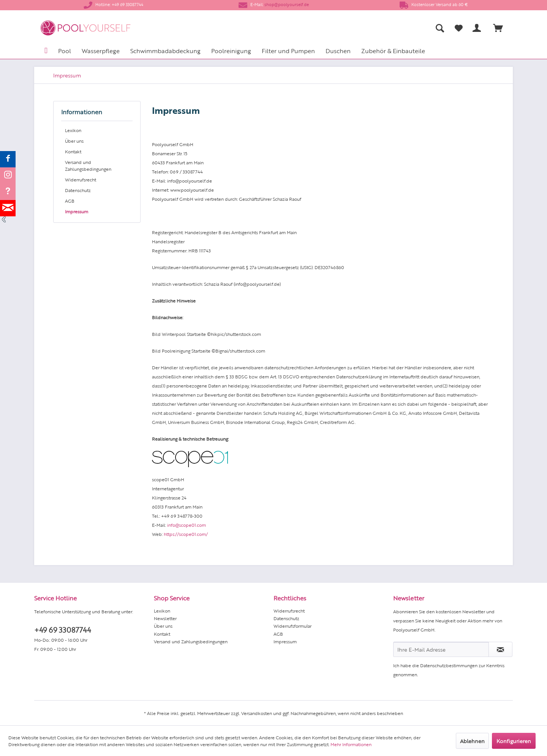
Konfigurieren (514, 741)
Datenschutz (78, 190)
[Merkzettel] (459, 28)
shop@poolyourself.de (287, 4)
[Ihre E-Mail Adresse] (441, 649)
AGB (70, 201)
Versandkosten (257, 713)
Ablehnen (472, 741)
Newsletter (165, 618)
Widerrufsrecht (81, 180)
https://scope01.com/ (186, 534)
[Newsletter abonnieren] (500, 649)
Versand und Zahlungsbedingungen (88, 165)
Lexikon (73, 130)
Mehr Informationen (351, 744)
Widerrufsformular (292, 626)
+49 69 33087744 (62, 629)
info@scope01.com (187, 525)
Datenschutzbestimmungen (449, 665)
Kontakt (73, 151)
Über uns (74, 141)
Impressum (77, 211)
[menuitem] (365, 28)
